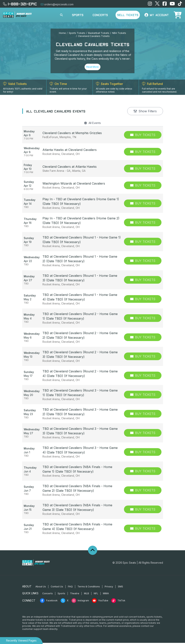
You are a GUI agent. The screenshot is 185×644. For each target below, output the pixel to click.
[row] (93, 136)
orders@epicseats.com (57, 4)
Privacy (109, 588)
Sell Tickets (128, 15)
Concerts (100, 15)
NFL (96, 595)
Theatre (75, 595)
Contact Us (57, 588)
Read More (92, 67)
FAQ (70, 588)
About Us (41, 588)
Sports (78, 15)
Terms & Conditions (89, 588)
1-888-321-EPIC (20, 4)
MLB (86, 595)
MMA (106, 595)
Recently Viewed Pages (21, 640)
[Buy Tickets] (143, 136)
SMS (120, 588)
